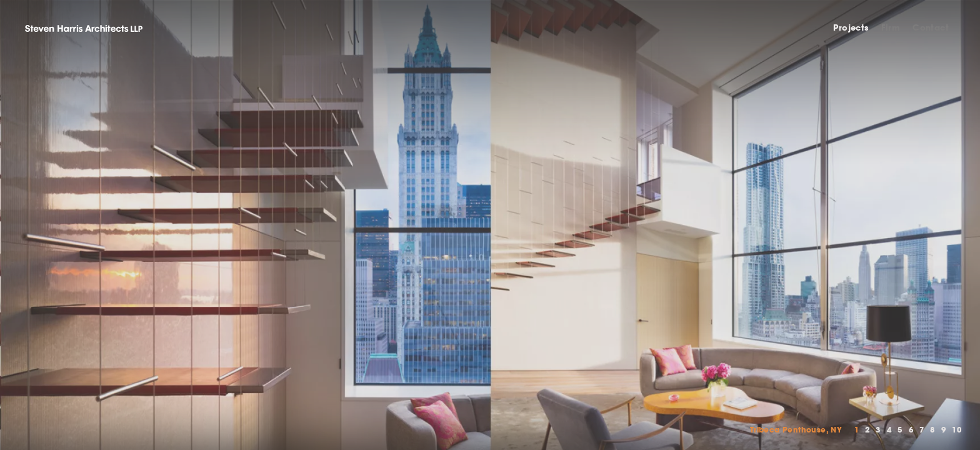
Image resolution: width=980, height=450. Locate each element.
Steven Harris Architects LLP (84, 28)
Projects (851, 28)
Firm (891, 28)
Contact (931, 28)
